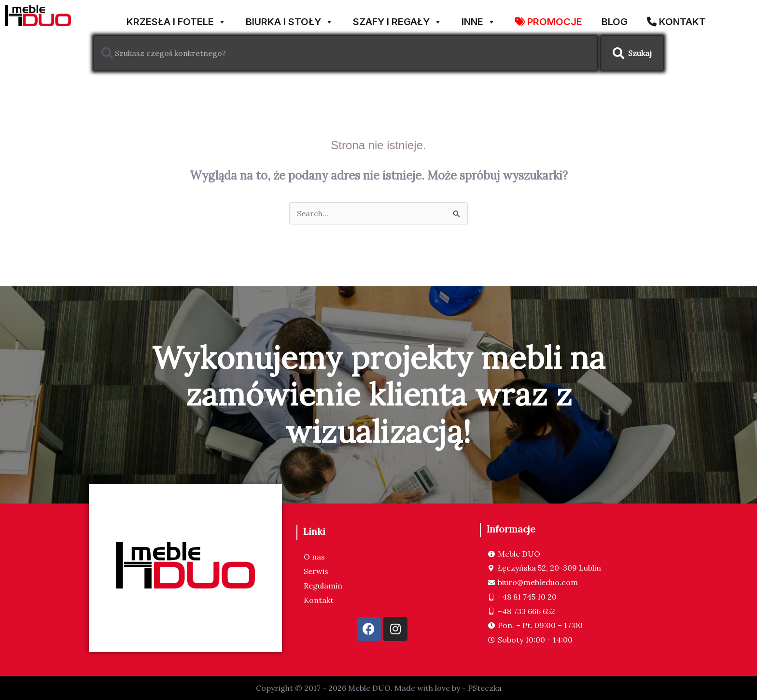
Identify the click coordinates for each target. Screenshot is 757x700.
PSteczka (485, 688)
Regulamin (323, 586)
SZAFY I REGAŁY (398, 18)
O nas (314, 557)
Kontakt (319, 600)
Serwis (316, 571)
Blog (615, 20)
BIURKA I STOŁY (290, 18)
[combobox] (345, 53)
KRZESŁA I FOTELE (176, 18)
